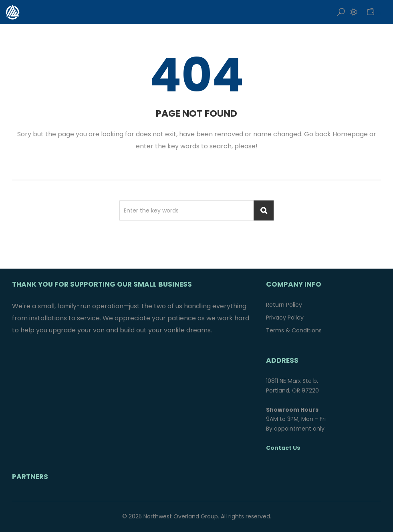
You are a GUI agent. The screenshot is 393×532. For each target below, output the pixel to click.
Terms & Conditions (294, 330)
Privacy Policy (285, 318)
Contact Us (283, 448)
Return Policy (284, 305)
